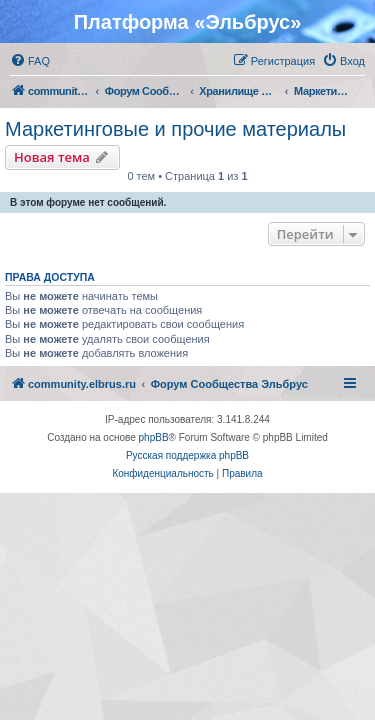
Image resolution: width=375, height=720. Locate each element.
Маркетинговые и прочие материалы (175, 129)
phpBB (154, 437)
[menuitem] (30, 61)
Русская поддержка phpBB (187, 455)
